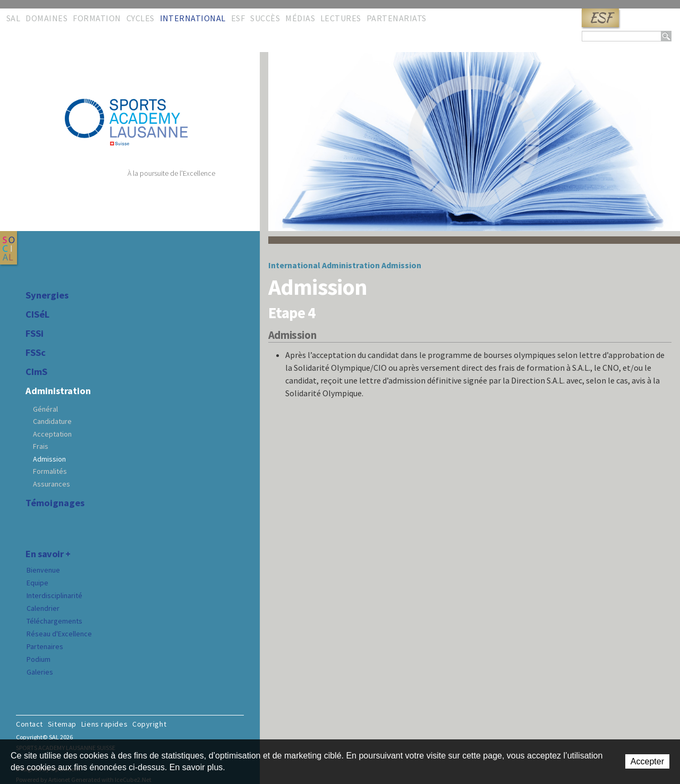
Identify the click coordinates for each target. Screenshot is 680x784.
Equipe (37, 583)
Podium (39, 659)
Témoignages (55, 503)
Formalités (50, 471)
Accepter (647, 761)
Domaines (46, 18)
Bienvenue (43, 570)
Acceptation (52, 434)
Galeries (40, 672)
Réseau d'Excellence (59, 634)
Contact (29, 724)
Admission (49, 459)
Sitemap (62, 724)
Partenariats (397, 18)
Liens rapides (104, 724)
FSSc (36, 353)
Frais (41, 446)
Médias (300, 18)
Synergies (47, 295)
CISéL (37, 314)
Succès (265, 18)
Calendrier (43, 608)
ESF (600, 18)
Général (45, 409)
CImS (36, 372)
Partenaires (45, 646)
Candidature (52, 421)
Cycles (141, 18)
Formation (97, 18)
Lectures (341, 18)
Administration (58, 391)
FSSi (35, 334)
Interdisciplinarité (54, 595)
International (193, 18)
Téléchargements (54, 621)
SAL (13, 18)
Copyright (149, 724)
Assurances (52, 484)
